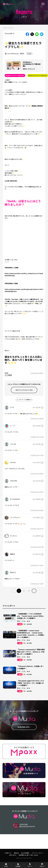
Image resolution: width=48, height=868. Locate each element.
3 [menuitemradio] (29, 591)
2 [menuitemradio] (24, 591)
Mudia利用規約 (25, 853)
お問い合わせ (13, 855)
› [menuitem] (34, 591)
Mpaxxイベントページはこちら (38, 75)
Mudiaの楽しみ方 (24, 727)
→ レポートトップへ (8, 28)
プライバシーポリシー (38, 853)
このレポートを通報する (24, 400)
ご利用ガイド (8, 853)
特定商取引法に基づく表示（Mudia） (29, 855)
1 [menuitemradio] (19, 591)
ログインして (24, 390)
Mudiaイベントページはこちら (15, 75)
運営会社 (16, 853)
